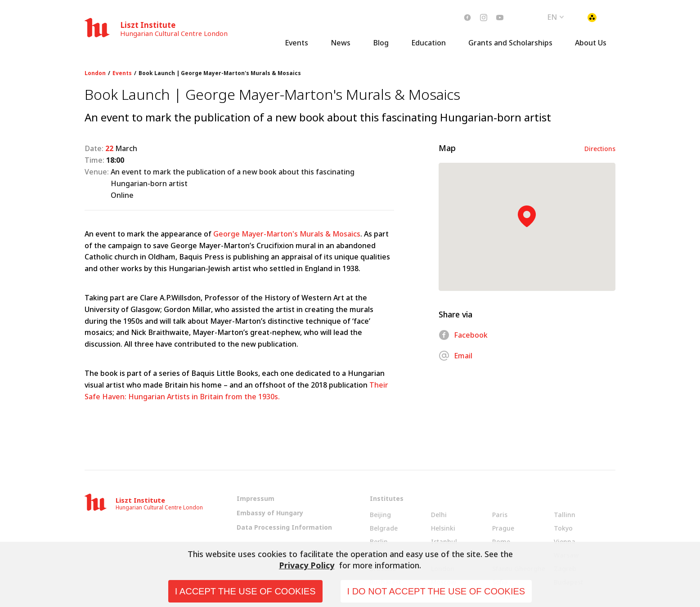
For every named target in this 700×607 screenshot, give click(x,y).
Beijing (380, 515)
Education (429, 43)
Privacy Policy (307, 565)
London (95, 73)
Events (296, 43)
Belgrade (384, 528)
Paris (500, 515)
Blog (381, 43)
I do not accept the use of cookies (436, 591)
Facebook (463, 335)
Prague (503, 528)
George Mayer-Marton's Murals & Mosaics (287, 234)
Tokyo (563, 528)
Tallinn (565, 515)
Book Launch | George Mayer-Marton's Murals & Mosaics (220, 73)
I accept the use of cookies (245, 591)
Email (455, 356)
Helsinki (443, 528)
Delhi (439, 515)
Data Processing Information (284, 527)
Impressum (256, 498)
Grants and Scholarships (510, 43)
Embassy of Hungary (270, 513)
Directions (600, 149)
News (341, 43)
